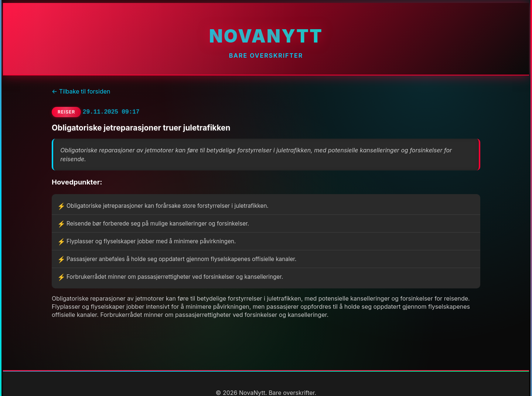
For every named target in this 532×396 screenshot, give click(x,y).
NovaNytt (266, 36)
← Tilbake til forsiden (81, 91)
